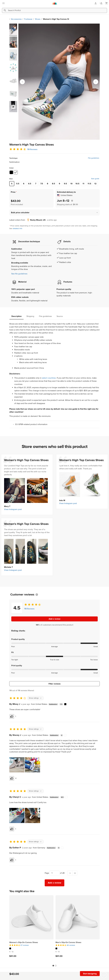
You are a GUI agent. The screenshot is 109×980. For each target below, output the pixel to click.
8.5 (54, 184)
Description (17, 316)
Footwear (24, 19)
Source (60, 316)
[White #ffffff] (16, 172)
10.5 (77, 184)
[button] (54, 212)
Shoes (34, 19)
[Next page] (70, 873)
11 (83, 184)
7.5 (42, 184)
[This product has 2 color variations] (31, 948)
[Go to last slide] (22, 82)
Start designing (90, 974)
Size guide (95, 179)
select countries (49, 378)
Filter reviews (55, 684)
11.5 (89, 184)
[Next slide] (96, 82)
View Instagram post (13, 509)
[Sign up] (101, 3)
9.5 (65, 184)
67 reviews (25, 945)
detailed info (18, 229)
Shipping (30, 316)
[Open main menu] (3, 3)
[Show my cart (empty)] (107, 3)
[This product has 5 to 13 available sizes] (78, 952)
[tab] (53, 966)
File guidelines (94, 158)
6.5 (30, 184)
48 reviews (71, 945)
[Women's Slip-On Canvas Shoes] (31, 917)
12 (95, 184)
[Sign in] (96, 3)
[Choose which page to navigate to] (54, 873)
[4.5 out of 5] (31, 945)
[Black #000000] (11, 172)
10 (71, 184)
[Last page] (75, 873)
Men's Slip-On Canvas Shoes (68, 942)
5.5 (18, 184)
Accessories (12, 19)
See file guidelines (19, 274)
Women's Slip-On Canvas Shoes (24, 942)
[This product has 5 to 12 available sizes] (31, 952)
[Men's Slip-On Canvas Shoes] (78, 917)
